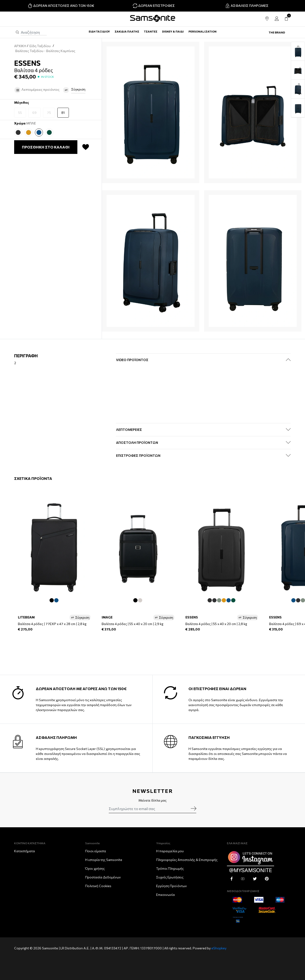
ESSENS (192, 617)
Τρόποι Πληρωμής (170, 868)
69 (34, 113)
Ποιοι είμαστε (96, 851)
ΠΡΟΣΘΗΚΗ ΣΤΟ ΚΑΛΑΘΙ (46, 147)
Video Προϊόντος (132, 360)
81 (63, 113)
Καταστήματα (25, 851)
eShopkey (219, 948)
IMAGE (107, 617)
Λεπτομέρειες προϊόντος (37, 90)
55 (20, 113)
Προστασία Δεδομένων (103, 877)
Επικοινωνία (165, 895)
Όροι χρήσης (95, 868)
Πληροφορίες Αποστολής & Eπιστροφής (187, 860)
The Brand (277, 32)
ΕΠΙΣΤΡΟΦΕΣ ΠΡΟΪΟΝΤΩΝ (138, 455)
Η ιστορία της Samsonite (104, 860)
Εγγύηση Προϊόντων (171, 886)
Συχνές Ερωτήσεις (170, 877)
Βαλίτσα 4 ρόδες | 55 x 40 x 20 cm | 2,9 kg (132, 624)
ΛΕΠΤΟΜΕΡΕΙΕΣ (129, 430)
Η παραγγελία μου (170, 851)
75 (49, 113)
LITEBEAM (26, 617)
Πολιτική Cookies (98, 886)
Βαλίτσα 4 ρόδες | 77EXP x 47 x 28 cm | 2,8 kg (52, 624)
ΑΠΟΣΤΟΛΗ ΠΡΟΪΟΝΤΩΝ (137, 443)
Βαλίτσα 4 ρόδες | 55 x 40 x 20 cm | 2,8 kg (216, 624)
